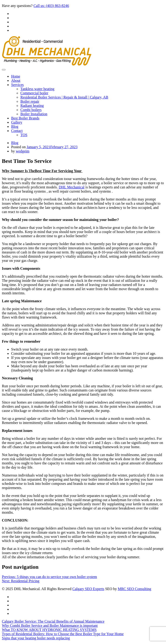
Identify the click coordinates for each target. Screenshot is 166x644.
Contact (17, 131)
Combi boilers (31, 110)
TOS (24, 135)
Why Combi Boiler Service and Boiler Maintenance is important (50, 626)
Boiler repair (30, 101)
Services (17, 85)
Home (16, 76)
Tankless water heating (37, 89)
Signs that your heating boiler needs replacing (36, 638)
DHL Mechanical (72, 187)
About (16, 80)
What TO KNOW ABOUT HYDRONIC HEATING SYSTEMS (49, 630)
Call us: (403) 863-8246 (51, 6)
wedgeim (23, 151)
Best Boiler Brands (25, 118)
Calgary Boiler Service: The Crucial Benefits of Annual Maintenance (53, 621)
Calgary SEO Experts (88, 589)
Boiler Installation (34, 114)
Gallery (17, 122)
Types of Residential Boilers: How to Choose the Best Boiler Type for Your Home (63, 634)
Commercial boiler (34, 93)
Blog (15, 126)
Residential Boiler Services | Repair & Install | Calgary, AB (64, 97)
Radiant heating (32, 106)
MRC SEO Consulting (134, 589)
